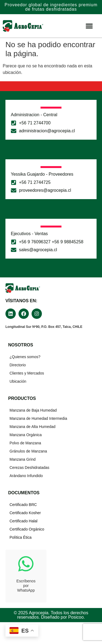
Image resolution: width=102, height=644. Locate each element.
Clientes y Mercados (27, 373)
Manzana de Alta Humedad (33, 427)
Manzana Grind (23, 459)
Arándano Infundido (26, 476)
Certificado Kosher (25, 513)
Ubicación (18, 381)
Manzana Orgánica (26, 435)
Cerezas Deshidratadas (29, 468)
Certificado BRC (23, 505)
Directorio (18, 365)
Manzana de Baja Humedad (33, 410)
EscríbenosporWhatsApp (26, 586)
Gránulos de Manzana (28, 451)
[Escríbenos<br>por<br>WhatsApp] (26, 564)
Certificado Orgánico (27, 529)
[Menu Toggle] (89, 26)
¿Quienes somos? (25, 357)
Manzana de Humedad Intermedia (38, 418)
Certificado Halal (24, 521)
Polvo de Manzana (25, 443)
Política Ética (21, 537)
